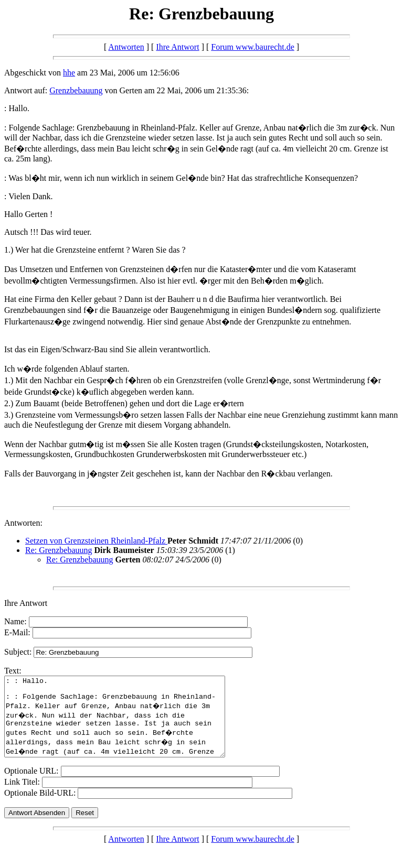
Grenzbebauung (76, 90)
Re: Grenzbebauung (59, 550)
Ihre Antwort (177, 47)
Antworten (126, 47)
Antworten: (23, 523)
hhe (69, 73)
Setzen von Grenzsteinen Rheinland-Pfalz (96, 541)
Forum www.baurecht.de (252, 47)
